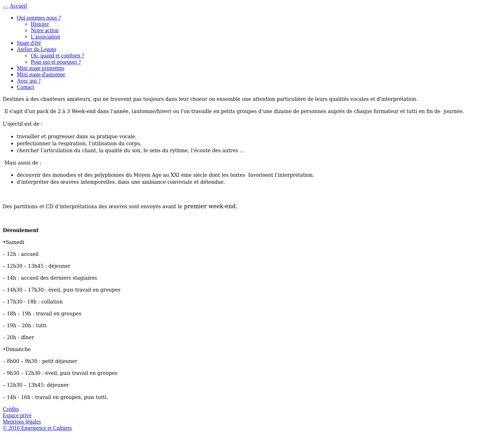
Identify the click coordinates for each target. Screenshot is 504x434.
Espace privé (17, 415)
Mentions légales (22, 422)
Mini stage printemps (41, 68)
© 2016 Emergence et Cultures (37, 428)
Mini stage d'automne (41, 74)
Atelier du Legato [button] (37, 49)
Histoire (40, 24)
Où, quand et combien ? (57, 55)
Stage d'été (29, 43)
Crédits (11, 409)
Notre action (45, 30)
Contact (26, 87)
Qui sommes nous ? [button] (39, 18)
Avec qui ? (29, 81)
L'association (45, 37)
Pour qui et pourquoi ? (56, 62)
